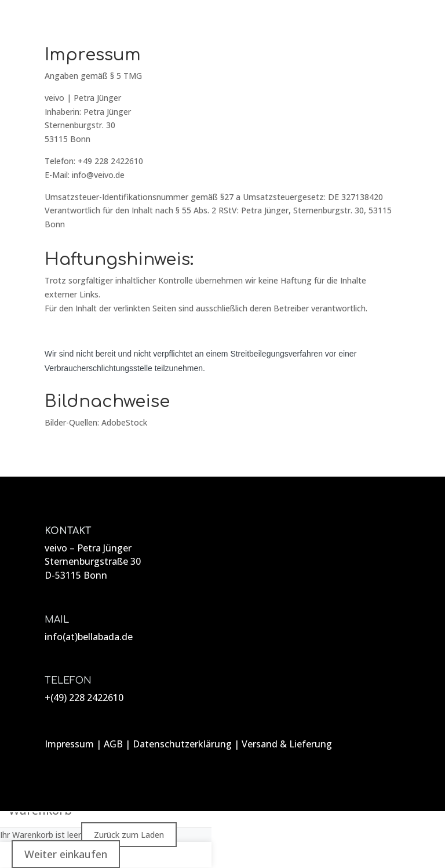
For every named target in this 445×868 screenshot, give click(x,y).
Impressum (69, 744)
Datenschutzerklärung (182, 744)
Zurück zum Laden (129, 835)
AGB (113, 744)
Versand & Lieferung (287, 744)
